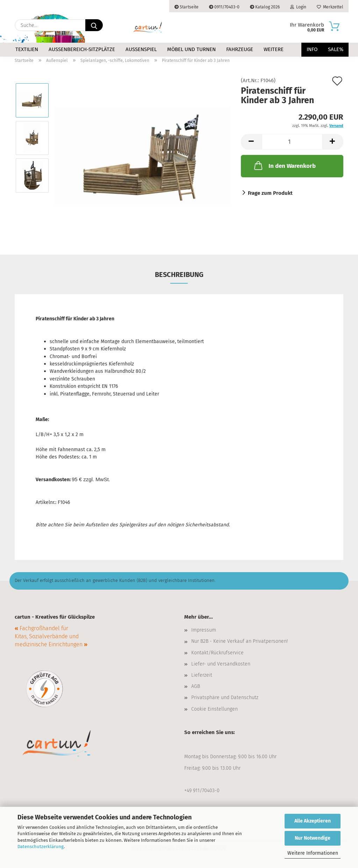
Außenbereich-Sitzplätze (82, 49)
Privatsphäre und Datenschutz (225, 698)
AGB (196, 686)
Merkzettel (330, 7)
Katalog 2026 (265, 7)
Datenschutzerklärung (41, 846)
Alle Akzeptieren (313, 821)
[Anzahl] (292, 142)
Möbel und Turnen (191, 49)
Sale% (336, 49)
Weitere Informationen (313, 853)
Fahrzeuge (240, 49)
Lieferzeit (202, 675)
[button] (251, 142)
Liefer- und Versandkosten (221, 664)
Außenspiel (141, 49)
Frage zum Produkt (270, 193)
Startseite (187, 7)
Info (312, 49)
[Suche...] (94, 25)
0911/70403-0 (224, 7)
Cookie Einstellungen (214, 709)
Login (298, 7)
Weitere (274, 49)
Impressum (204, 630)
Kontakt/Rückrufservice (217, 653)
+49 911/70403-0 (202, 791)
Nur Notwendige (313, 838)
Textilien (27, 49)
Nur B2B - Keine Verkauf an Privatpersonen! (239, 641)
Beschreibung (179, 275)
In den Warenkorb (284, 165)
